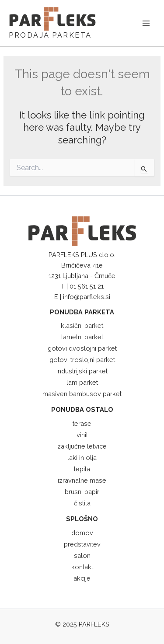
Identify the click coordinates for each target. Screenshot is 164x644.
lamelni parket (82, 337)
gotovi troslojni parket (82, 360)
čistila (82, 503)
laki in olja (82, 458)
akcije (82, 578)
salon (82, 555)
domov (82, 533)
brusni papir (82, 492)
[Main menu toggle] (146, 23)
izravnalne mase (82, 480)
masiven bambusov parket (82, 394)
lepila (82, 469)
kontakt (82, 567)
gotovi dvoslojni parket (82, 348)
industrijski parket (82, 371)
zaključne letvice (82, 446)
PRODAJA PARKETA (50, 35)
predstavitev (82, 544)
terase (82, 423)
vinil (82, 435)
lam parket (82, 382)
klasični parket (82, 325)
